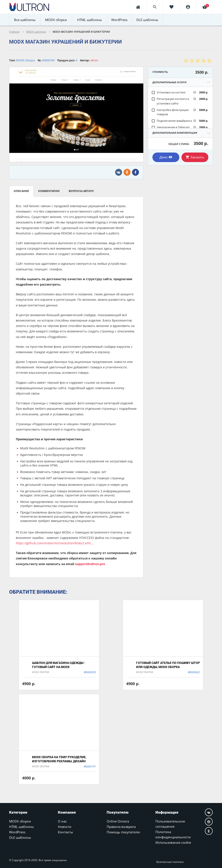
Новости (65, 827)
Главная (14, 32)
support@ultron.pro (90, 564)
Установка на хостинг (169, 92)
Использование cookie (173, 842)
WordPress (17, 832)
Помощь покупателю (123, 832)
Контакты (65, 832)
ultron (94, 60)
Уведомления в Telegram (171, 127)
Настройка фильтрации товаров (170, 112)
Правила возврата (121, 827)
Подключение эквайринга (172, 121)
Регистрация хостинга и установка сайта (170, 101)
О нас (62, 821)
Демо (166, 157)
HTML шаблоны (21, 827)
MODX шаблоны (36, 32)
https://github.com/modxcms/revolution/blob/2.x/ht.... (55, 543)
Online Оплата (118, 821)
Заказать (195, 157)
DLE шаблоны (20, 837)
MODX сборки (20, 821)
